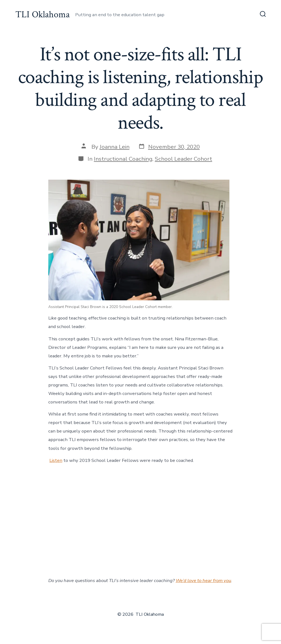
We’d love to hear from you (203, 581)
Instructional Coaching (123, 159)
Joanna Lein (115, 147)
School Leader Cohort (183, 159)
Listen (56, 460)
